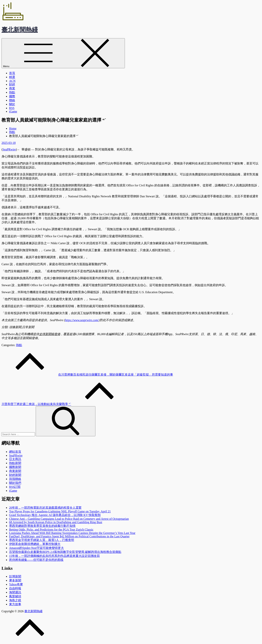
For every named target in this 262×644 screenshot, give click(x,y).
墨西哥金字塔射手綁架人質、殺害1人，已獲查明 (42, 540)
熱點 (12, 92)
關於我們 (15, 483)
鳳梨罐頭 (15, 596)
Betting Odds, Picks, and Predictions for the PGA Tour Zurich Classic (51, 530)
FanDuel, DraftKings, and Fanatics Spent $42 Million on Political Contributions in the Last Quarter (69, 536)
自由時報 (15, 588)
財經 (12, 84)
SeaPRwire (9, 149)
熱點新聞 (15, 463)
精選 (12, 77)
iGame (13, 111)
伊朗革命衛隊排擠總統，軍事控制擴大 (35, 544)
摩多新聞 (15, 580)
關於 (12, 104)
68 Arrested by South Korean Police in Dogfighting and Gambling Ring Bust (56, 522)
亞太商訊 (15, 459)
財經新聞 (15, 475)
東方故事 (15, 604)
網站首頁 (15, 452)
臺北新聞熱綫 (20, 30)
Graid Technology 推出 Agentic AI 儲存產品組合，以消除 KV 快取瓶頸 (55, 515)
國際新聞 (15, 467)
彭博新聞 (15, 576)
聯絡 (12, 100)
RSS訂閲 (15, 487)
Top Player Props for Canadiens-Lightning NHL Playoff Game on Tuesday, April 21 (60, 511)
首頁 (12, 73)
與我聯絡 (15, 479)
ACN (12, 81)
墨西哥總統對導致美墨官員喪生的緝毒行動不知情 (42, 526)
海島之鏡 (15, 600)
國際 (12, 96)
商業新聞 (15, 471)
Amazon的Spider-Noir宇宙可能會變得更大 (36, 548)
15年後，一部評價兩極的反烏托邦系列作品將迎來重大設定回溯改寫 (54, 556)
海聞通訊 (15, 592)
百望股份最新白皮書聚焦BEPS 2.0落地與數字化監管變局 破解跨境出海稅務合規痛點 (65, 552)
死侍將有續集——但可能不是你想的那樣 (36, 560)
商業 (12, 88)
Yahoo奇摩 (16, 584)
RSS (12, 108)
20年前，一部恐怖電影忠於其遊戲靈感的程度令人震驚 (45, 508)
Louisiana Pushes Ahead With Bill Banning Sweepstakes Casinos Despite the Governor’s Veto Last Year (72, 533)
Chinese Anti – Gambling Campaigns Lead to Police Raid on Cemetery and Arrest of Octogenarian (69, 519)
